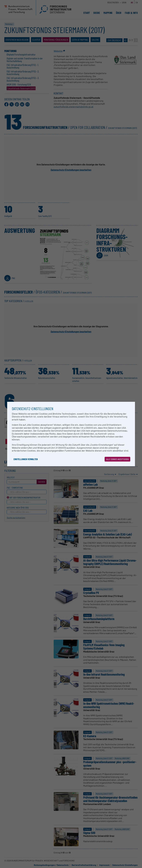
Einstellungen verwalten (26, 459)
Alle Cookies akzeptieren (117, 459)
